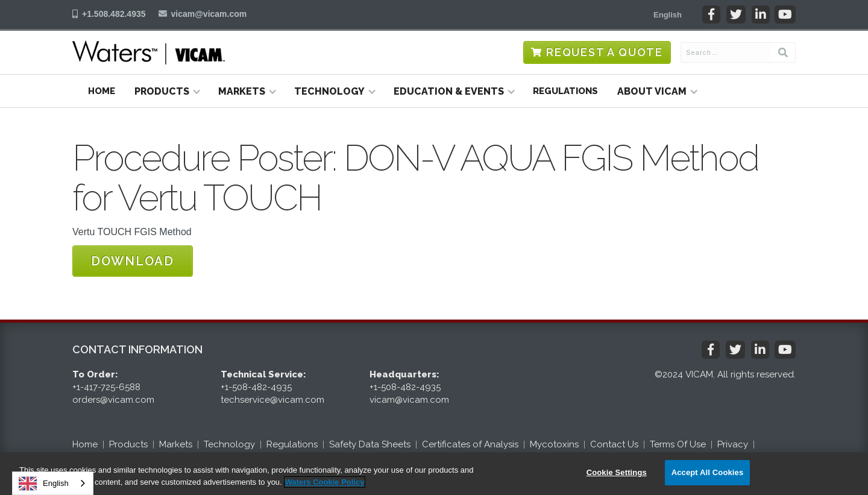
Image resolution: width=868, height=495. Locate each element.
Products (128, 444)
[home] (149, 52)
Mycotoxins (554, 444)
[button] (668, 14)
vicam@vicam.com (209, 14)
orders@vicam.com (113, 400)
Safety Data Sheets (370, 444)
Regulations (565, 91)
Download (133, 261)
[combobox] (53, 483)
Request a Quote (605, 52)
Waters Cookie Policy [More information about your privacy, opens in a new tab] (325, 482)
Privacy (733, 444)
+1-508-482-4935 (256, 387)
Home (102, 91)
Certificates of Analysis (470, 444)
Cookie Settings (617, 472)
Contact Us (614, 444)
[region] (434, 474)
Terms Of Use (678, 444)
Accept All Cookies (708, 472)
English (44, 484)
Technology (229, 444)
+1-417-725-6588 (106, 387)
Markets (176, 444)
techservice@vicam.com (272, 400)
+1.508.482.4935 (114, 14)
